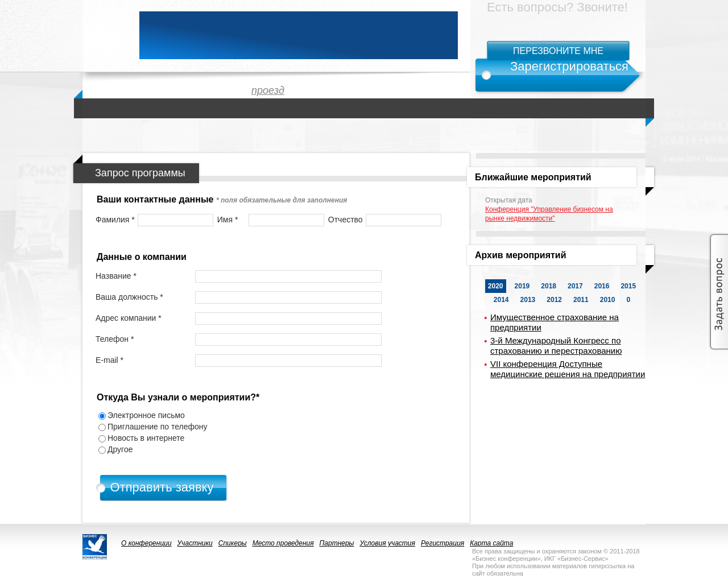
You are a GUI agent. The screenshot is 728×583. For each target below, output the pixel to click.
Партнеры (337, 543)
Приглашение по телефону (158, 427)
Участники (195, 543)
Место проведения (283, 543)
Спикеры (233, 543)
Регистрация (442, 543)
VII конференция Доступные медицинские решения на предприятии (568, 369)
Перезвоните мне (558, 51)
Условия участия (387, 543)
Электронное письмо (146, 415)
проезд (268, 90)
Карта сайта (491, 543)
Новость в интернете (146, 438)
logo (105, 35)
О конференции (146, 543)
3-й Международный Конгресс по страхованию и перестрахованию (556, 346)
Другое (120, 449)
